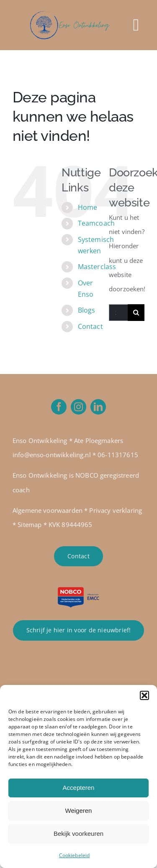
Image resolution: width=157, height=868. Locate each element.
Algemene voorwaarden (48, 510)
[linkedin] (98, 407)
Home (88, 207)
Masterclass (97, 267)
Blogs (87, 310)
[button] (144, 695)
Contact (90, 326)
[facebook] (59, 407)
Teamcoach (96, 223)
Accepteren (79, 788)
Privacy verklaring (116, 510)
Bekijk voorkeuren (78, 834)
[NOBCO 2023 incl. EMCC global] (79, 590)
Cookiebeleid (75, 855)
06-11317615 (118, 455)
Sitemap (30, 524)
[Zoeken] (136, 313)
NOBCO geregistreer (105, 475)
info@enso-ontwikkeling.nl (52, 455)
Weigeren (79, 811)
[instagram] (78, 407)
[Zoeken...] (118, 313)
